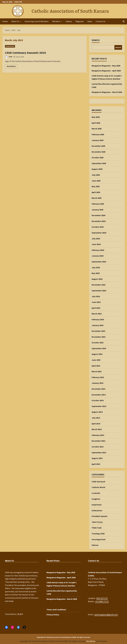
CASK (9, 57)
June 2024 (96, 244)
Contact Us (100, 21)
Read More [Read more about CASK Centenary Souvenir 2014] (12, 67)
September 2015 (99, 348)
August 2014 (97, 412)
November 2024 (99, 221)
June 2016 (96, 302)
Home (5, 21)
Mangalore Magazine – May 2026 (106, 66)
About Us (15, 21)
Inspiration (97, 505)
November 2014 (99, 395)
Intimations (10, 46)
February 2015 (98, 377)
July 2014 (96, 418)
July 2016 (96, 296)
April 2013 (96, 464)
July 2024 (96, 239)
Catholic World (98, 487)
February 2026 (98, 134)
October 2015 (98, 343)
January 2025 (97, 210)
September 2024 (99, 233)
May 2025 (96, 186)
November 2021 (99, 285)
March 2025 (97, 198)
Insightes (96, 499)
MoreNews (91, 641)
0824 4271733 (102, 598)
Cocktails (96, 493)
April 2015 (96, 366)
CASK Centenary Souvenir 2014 (25, 53)
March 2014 (97, 429)
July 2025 (96, 175)
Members (56, 21)
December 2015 (98, 331)
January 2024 (97, 256)
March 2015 (97, 371)
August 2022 (97, 279)
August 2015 (97, 354)
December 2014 (98, 389)
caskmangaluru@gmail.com (106, 614)
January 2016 (97, 325)
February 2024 (98, 250)
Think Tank (97, 528)
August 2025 (97, 169)
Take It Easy (97, 522)
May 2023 (96, 273)
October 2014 (98, 400)
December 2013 (98, 441)
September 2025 (99, 163)
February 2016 (98, 319)
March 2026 (97, 129)
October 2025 (98, 157)
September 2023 (99, 262)
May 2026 (96, 117)
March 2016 (97, 314)
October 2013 (98, 447)
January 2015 (97, 383)
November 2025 (99, 152)
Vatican (95, 545)
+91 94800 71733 (102, 601)
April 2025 (96, 192)
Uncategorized (98, 539)
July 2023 (96, 267)
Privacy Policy (53, 615)
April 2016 (96, 308)
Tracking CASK (98, 534)
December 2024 (98, 215)
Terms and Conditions (56, 609)
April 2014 (96, 424)
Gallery (69, 21)
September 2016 (99, 291)
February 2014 (98, 435)
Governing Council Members (37, 21)
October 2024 (98, 227)
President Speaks (100, 516)
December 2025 (98, 146)
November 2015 (99, 337)
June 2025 (96, 181)
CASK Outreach (98, 482)
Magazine (80, 21)
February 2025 (98, 204)
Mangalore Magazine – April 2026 (106, 71)
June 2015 (96, 360)
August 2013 (97, 458)
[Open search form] (124, 21)
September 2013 (99, 453)
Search (96, 40)
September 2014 (99, 406)
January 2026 (97, 140)
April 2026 (96, 123)
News (90, 21)
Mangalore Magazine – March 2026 (107, 92)
